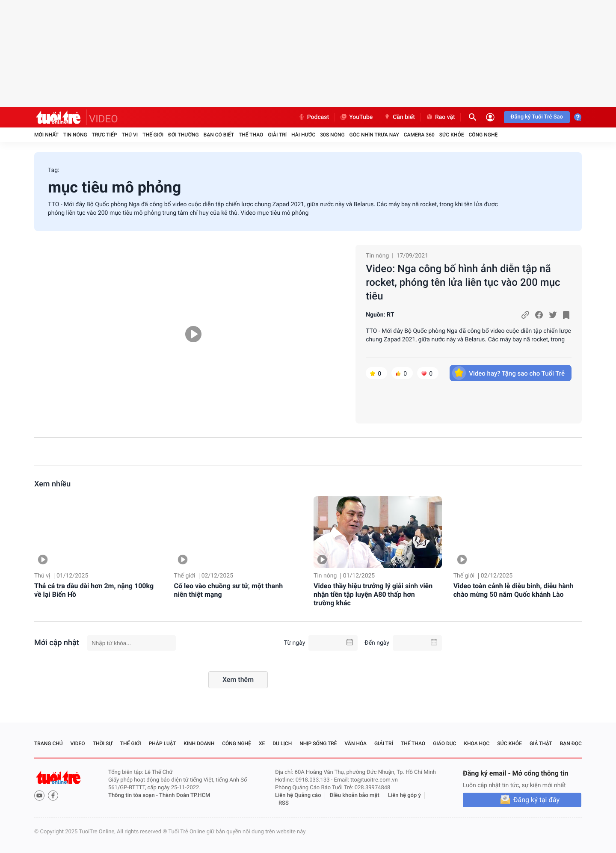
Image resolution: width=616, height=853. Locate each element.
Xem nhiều (52, 484)
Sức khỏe (452, 135)
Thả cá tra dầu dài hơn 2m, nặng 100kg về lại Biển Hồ (94, 590)
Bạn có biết (219, 135)
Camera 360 (419, 135)
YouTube (356, 117)
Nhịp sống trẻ (318, 743)
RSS (284, 803)
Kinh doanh (199, 743)
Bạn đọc (571, 743)
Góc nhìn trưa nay (374, 135)
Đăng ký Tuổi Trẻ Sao (537, 117)
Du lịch (282, 743)
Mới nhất (46, 135)
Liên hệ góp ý (404, 795)
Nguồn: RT (380, 315)
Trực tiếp (105, 135)
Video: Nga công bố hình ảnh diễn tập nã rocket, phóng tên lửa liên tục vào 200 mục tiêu (463, 282)
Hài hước (303, 135)
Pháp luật (163, 743)
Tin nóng (75, 135)
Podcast (314, 117)
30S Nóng (332, 135)
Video (78, 743)
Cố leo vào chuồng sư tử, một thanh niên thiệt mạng (229, 590)
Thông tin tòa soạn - (134, 795)
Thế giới (153, 135)
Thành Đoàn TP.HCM (185, 795)
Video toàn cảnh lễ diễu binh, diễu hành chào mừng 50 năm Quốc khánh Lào (514, 590)
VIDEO (104, 119)
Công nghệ (483, 135)
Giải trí (277, 135)
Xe (262, 743)
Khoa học (477, 743)
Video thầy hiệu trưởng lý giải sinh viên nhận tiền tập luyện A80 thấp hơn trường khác (373, 594)
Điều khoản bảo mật (355, 795)
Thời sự (103, 743)
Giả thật (541, 743)
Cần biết (399, 117)
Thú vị (130, 135)
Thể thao (251, 135)
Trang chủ (49, 743)
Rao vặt (440, 117)
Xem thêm (238, 680)
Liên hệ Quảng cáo (298, 795)
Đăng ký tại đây (536, 800)
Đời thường (184, 135)
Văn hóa (356, 743)
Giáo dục (444, 743)
